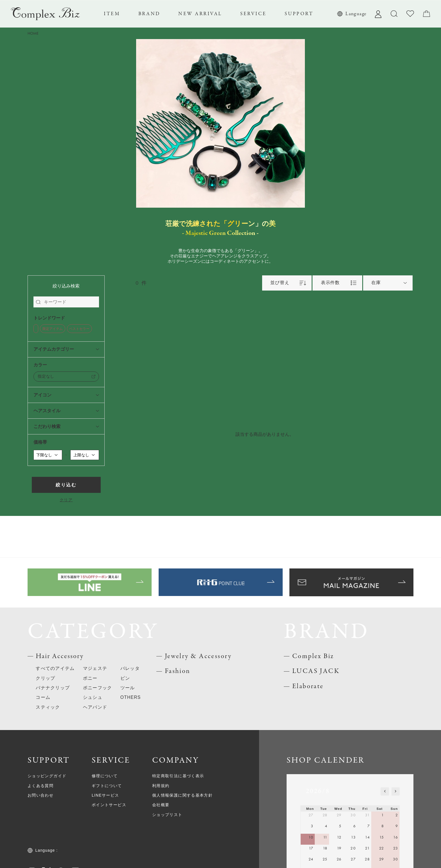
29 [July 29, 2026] (339, 815)
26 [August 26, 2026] (339, 859)
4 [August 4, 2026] (326, 826)
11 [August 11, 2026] (325, 837)
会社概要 (161, 805)
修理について (105, 776)
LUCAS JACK (316, 671)
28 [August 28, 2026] (367, 859)
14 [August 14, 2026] (367, 837)
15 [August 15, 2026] (382, 837)
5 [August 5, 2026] (340, 826)
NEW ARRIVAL (200, 14)
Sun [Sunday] (394, 809)
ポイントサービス (109, 805)
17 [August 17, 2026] (311, 848)
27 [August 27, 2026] (353, 859)
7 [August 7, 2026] (369, 826)
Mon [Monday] (310, 809)
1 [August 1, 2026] (383, 815)
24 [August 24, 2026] (311, 859)
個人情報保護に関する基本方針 (182, 795)
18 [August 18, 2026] (325, 848)
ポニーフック (98, 688)
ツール (128, 688)
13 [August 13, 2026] (353, 837)
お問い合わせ (40, 795)
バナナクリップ (53, 688)
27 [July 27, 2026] (311, 815)
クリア (66, 500)
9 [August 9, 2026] (397, 826)
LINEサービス (105, 795)
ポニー (90, 678)
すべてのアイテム (55, 668)
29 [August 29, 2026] (382, 859)
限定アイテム (53, 329)
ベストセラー (79, 329)
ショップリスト (167, 815)
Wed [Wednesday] (338, 809)
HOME (33, 33)
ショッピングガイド (47, 776)
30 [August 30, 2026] (396, 859)
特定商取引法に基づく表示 (178, 776)
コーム (43, 697)
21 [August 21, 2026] (367, 848)
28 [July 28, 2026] (325, 815)
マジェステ (95, 668)
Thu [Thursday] (352, 809)
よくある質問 (40, 786)
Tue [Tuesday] (324, 809)
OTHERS (131, 697)
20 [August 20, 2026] (353, 848)
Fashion (178, 671)
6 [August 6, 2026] (355, 826)
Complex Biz (313, 656)
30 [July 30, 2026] (353, 815)
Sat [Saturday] (380, 809)
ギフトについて (107, 786)
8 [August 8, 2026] (383, 826)
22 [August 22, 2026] (382, 848)
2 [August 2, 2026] (397, 815)
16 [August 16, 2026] (396, 837)
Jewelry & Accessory (198, 656)
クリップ (45, 678)
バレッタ (130, 668)
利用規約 (161, 786)
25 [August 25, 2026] (325, 859)
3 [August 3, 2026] (312, 826)
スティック (48, 707)
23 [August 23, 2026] (396, 848)
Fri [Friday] (365, 809)
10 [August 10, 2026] (311, 837)
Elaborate (308, 686)
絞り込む (66, 485)
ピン (125, 678)
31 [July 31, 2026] (367, 815)
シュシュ (93, 697)
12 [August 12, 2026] (339, 837)
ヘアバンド (95, 707)
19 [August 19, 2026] (339, 848)
